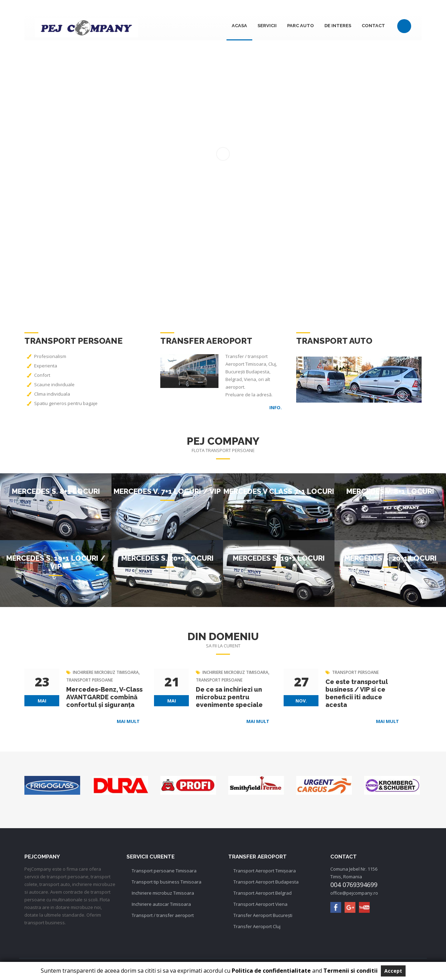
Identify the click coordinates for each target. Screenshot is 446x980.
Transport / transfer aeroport (163, 915)
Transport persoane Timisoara (164, 871)
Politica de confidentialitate (271, 971)
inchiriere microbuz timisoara (106, 672)
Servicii (267, 26)
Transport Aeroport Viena (260, 904)
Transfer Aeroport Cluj (257, 926)
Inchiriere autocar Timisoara (161, 904)
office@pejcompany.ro (354, 893)
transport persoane (90, 680)
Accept (393, 971)
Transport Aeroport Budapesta (266, 882)
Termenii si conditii (351, 971)
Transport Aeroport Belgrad (263, 893)
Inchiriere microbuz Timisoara (163, 893)
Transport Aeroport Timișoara (265, 871)
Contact (373, 26)
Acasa (239, 26)
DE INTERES (338, 26)
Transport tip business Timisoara (167, 882)
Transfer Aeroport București (263, 915)
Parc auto (301, 26)
